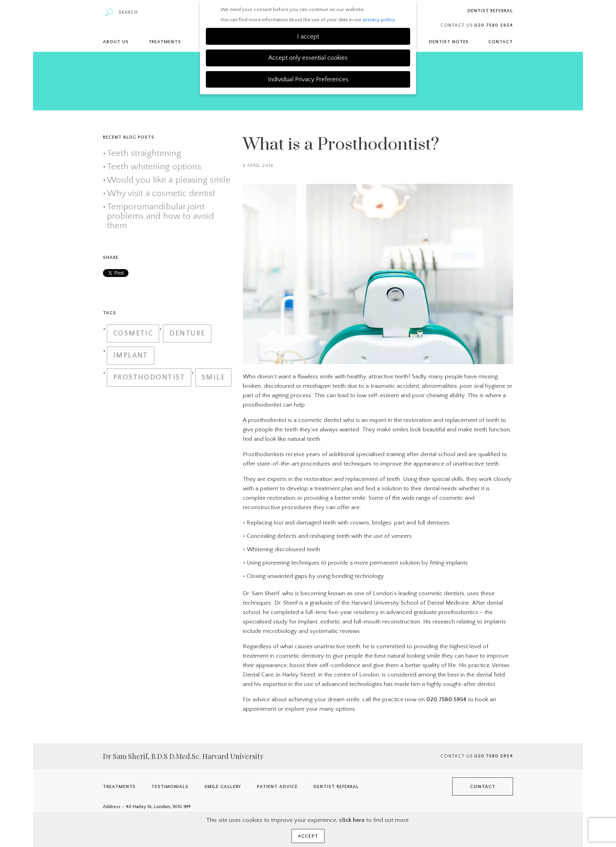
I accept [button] (308, 37)
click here (352, 820)
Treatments (165, 42)
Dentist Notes (449, 42)
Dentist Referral (490, 11)
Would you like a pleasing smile (169, 180)
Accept (308, 836)
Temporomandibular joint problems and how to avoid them (160, 216)
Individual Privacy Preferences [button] (308, 79)
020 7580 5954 (446, 699)
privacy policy (379, 20)
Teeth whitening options (154, 167)
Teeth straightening (144, 154)
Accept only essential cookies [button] (308, 58)
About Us (116, 42)
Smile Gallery (223, 787)
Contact (501, 42)
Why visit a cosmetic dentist (161, 194)
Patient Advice (277, 787)
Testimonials (170, 787)
